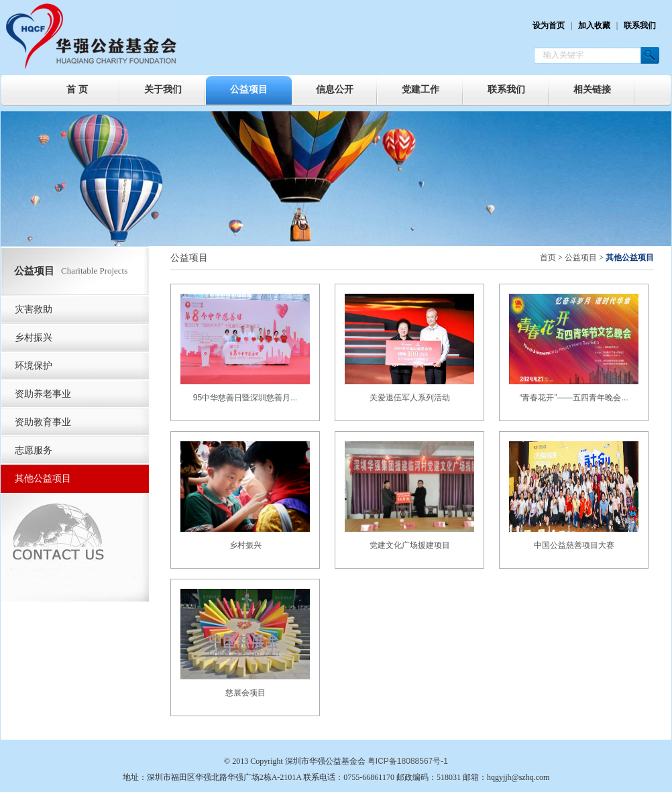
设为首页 (549, 25)
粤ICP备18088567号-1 (408, 761)
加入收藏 (594, 25)
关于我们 (163, 90)
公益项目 (249, 90)
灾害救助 (34, 309)
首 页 (77, 90)
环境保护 (34, 366)
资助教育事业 (43, 422)
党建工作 (421, 90)
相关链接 (592, 90)
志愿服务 (34, 450)
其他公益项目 (43, 478)
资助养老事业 (43, 394)
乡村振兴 (34, 338)
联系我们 (640, 25)
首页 (548, 258)
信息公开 (335, 90)
